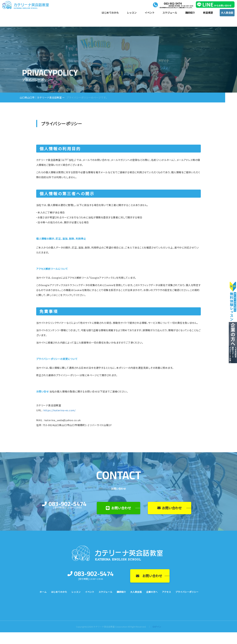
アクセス (166, 592)
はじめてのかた (110, 13)
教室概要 (208, 13)
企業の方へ (152, 592)
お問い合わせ (118, 508)
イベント (150, 13)
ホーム (43, 592)
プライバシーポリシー (187, 592)
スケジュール (170, 13)
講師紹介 (190, 13)
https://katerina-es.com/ (60, 410)
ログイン (157, 627)
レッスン (132, 13)
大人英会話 (227, 13)
